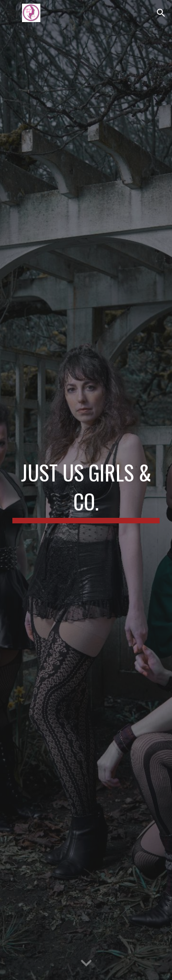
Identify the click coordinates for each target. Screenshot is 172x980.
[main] (86, 490)
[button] (11, 13)
